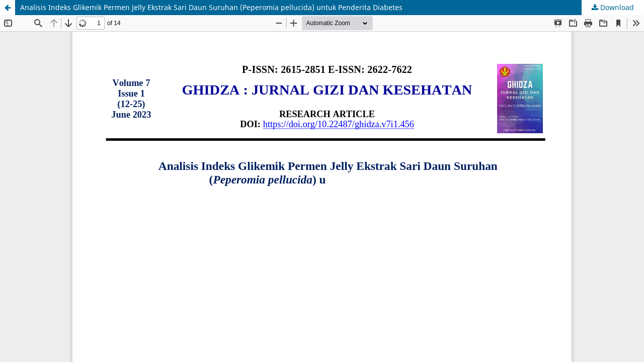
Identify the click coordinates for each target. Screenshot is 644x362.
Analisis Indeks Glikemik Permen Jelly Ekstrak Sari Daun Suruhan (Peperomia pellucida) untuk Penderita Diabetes (211, 7)
